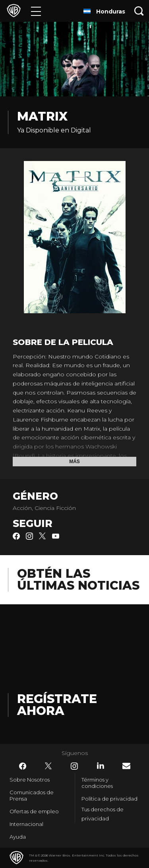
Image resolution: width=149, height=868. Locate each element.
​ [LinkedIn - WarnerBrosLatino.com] (101, 766)
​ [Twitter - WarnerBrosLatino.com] (48, 766)
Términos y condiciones (97, 783)
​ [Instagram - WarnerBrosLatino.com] (74, 766)
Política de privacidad (109, 799)
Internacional (26, 824)
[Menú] (36, 11)
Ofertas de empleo (34, 811)
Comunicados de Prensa (32, 795)
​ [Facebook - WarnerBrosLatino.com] (23, 766)
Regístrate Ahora (57, 705)
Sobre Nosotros (30, 780)
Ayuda (18, 837)
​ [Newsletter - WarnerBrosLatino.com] (126, 766)
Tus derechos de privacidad (103, 814)
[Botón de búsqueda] (139, 11)
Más (74, 462)
